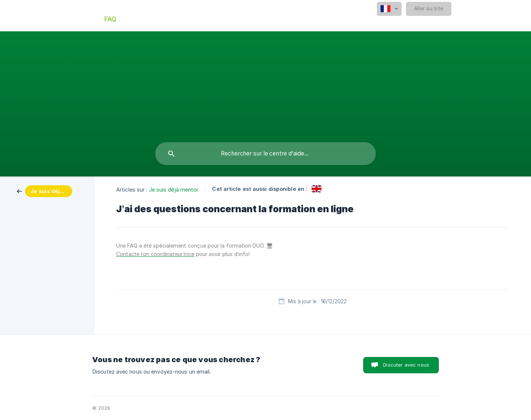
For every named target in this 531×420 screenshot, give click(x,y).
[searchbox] (265, 154)
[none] (389, 9)
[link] (45, 191)
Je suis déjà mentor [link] (174, 190)
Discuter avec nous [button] (406, 365)
